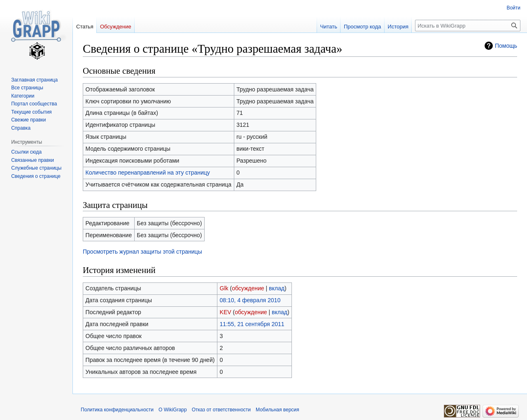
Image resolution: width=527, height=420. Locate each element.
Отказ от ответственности (221, 410)
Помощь (506, 46)
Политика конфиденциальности (117, 410)
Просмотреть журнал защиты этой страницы (142, 252)
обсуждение (248, 288)
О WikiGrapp (173, 410)
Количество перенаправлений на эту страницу (148, 173)
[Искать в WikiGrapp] (468, 26)
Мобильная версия (277, 410)
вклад (277, 288)
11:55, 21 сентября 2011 (252, 324)
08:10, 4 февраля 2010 (250, 300)
